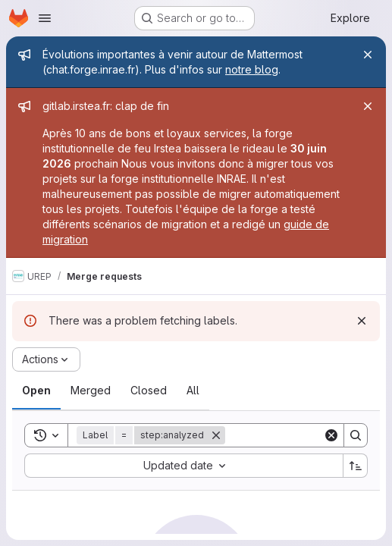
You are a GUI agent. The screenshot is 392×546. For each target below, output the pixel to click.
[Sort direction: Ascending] (356, 466)
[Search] (356, 435)
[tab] (36, 391)
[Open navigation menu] (45, 18)
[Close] (368, 55)
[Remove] (216, 435)
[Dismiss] (362, 321)
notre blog (252, 69)
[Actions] (46, 359)
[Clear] (331, 435)
